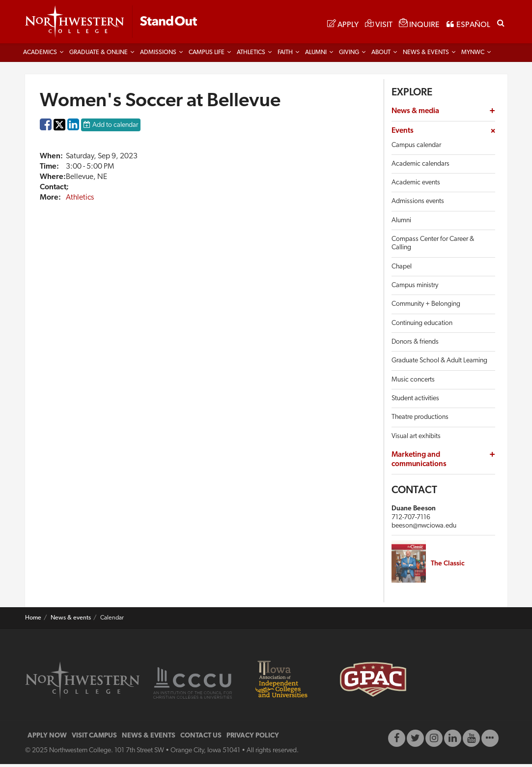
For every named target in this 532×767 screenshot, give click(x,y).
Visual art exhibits (416, 439)
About (381, 56)
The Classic (448, 566)
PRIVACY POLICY (253, 739)
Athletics (251, 56)
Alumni (316, 56)
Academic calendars (420, 167)
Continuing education (422, 326)
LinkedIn (73, 130)
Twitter (59, 134)
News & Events (426, 56)
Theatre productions (420, 420)
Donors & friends (415, 345)
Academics (40, 56)
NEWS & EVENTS (149, 739)
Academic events (416, 186)
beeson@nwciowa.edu (424, 529)
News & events (71, 621)
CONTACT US (201, 739)
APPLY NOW (47, 739)
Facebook (46, 130)
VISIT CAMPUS (94, 739)
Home (33, 621)
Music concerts (413, 382)
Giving (349, 56)
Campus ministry (415, 288)
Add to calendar (115, 128)
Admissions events (418, 204)
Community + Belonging (426, 307)
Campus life (207, 56)
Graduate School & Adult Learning (439, 364)
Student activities (415, 401)
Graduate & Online (98, 56)
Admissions (158, 56)
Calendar (112, 621)
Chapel (402, 270)
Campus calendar (416, 148)
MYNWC (473, 56)
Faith (285, 56)
